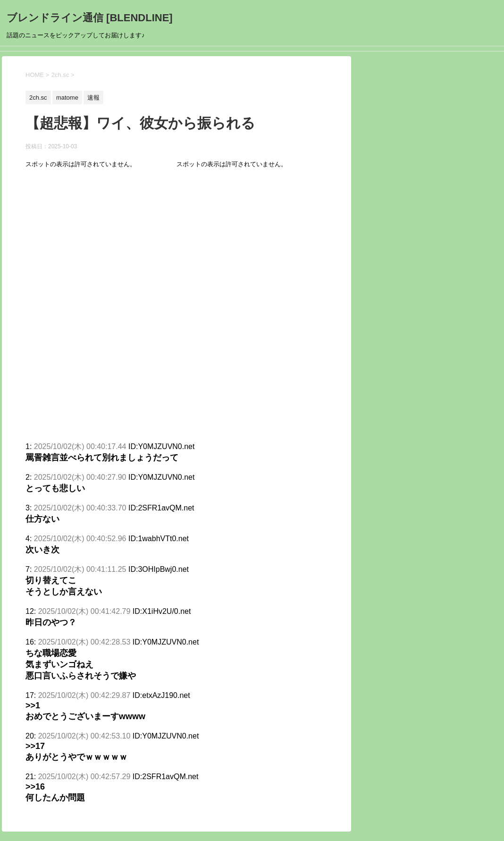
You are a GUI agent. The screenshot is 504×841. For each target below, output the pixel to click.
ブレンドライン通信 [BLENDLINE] (90, 18)
